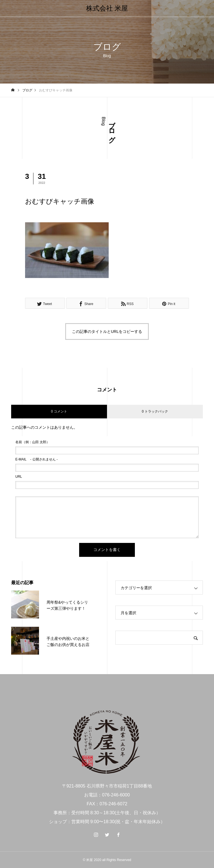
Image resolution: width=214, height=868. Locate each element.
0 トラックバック (155, 411)
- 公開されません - (37, 459)
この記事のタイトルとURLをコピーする (107, 331)
